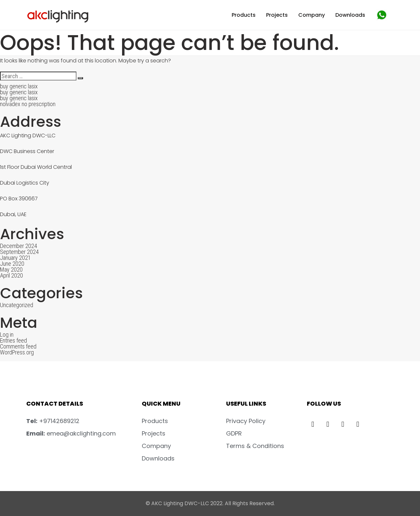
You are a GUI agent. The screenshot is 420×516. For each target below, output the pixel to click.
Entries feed (13, 340)
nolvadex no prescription (28, 104)
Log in (7, 335)
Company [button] (312, 15)
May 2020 (11, 269)
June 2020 (12, 264)
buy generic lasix (19, 86)
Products (244, 15)
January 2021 (15, 258)
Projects (277, 15)
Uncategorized (17, 305)
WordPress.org (17, 352)
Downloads (350, 15)
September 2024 (19, 252)
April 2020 (11, 275)
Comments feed (18, 346)
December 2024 (19, 246)
